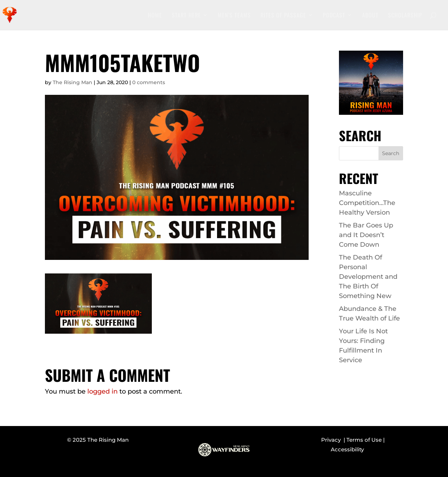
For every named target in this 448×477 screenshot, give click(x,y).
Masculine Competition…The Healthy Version (367, 203)
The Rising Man (73, 82)
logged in (102, 391)
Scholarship (405, 16)
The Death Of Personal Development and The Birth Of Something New (368, 277)
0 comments (149, 82)
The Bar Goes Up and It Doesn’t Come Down (366, 235)
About (370, 16)
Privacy (332, 440)
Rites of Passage (283, 16)
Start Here (186, 16)
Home (155, 16)
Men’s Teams (234, 16)
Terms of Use (364, 440)
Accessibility (347, 449)
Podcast (334, 16)
